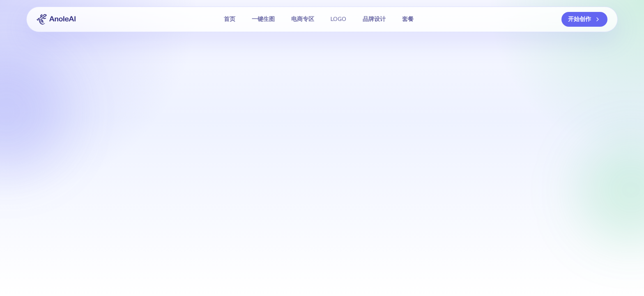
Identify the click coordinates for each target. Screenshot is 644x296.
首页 (230, 19)
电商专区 (303, 19)
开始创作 (584, 19)
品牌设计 (374, 19)
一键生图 (263, 19)
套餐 (408, 19)
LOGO (338, 19)
